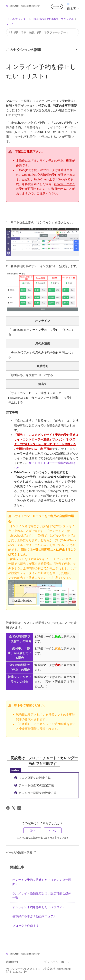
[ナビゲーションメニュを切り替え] (68, 4)
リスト (10, 24)
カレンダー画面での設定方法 (38, 793)
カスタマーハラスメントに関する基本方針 (24, 970)
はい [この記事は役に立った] (32, 830)
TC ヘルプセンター (17, 19)
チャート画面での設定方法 (36, 785)
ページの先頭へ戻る (22, 852)
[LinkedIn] (19, 808)
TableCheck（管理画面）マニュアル (53, 19)
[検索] (43, 32)
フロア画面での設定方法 (35, 778)
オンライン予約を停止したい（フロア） (39, 907)
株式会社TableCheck (57, 969)
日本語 (73, 9)
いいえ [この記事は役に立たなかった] (53, 830)
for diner (56, 6)
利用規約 (12, 962)
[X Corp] (14, 808)
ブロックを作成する (26, 926)
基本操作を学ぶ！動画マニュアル (34, 916)
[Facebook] (8, 808)
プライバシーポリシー (58, 962)
